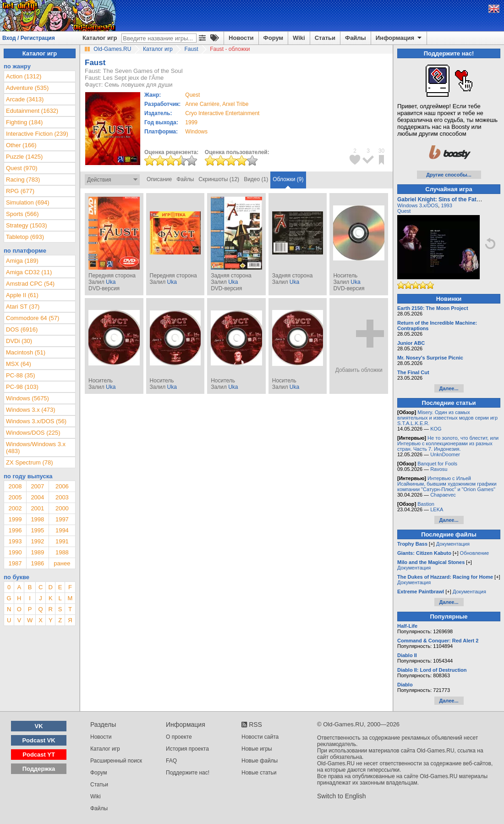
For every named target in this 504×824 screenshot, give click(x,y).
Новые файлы (260, 761)
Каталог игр (100, 38)
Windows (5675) (27, 398)
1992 (37, 541)
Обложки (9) (288, 179)
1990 (15, 552)
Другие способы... (449, 175)
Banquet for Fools (437, 464)
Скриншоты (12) (219, 179)
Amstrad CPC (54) (30, 284)
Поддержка (39, 769)
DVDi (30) (19, 341)
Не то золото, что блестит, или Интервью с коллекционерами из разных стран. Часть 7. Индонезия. (448, 443)
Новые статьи (259, 773)
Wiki (299, 38)
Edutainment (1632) (32, 111)
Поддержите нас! (188, 773)
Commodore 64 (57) (33, 318)
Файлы (356, 38)
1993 (15, 541)
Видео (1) (256, 179)
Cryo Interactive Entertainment (222, 113)
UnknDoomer (445, 454)
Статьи (325, 38)
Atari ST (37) (23, 307)
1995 (37, 530)
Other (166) (21, 145)
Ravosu (439, 469)
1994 (62, 530)
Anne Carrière (202, 104)
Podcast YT (39, 755)
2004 (37, 497)
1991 (62, 541)
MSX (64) (19, 364)
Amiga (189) (22, 261)
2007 (37, 486)
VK (39, 726)
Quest (404, 211)
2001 (37, 508)
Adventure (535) (27, 88)
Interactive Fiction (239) (37, 134)
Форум (273, 38)
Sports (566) (22, 214)
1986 (37, 563)
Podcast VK (38, 740)
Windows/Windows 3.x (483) (36, 448)
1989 (37, 552)
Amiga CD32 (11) (29, 272)
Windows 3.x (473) (31, 410)
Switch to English (342, 796)
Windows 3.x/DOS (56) (36, 421)
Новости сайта (260, 737)
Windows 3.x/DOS (418, 205)
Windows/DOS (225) (33, 433)
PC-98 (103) (22, 387)
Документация (453, 544)
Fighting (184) (24, 122)
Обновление (475, 553)
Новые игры (257, 749)
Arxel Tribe (235, 104)
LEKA (437, 509)
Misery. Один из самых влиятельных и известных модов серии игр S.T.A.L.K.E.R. (447, 418)
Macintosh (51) (26, 352)
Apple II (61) (22, 295)
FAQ (171, 761)
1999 (191, 122)
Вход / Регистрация (29, 38)
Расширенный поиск (116, 761)
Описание (159, 179)
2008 (15, 486)
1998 (37, 519)
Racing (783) (23, 180)
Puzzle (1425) (24, 157)
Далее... (449, 388)
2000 (62, 508)
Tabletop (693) (25, 237)
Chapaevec (443, 495)
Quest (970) (22, 168)
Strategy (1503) (27, 225)
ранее (62, 563)
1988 (62, 552)
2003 (62, 497)
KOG (436, 429)
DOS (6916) (22, 329)
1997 (62, 519)
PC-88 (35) (21, 375)
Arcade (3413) (25, 99)
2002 (15, 508)
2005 (15, 497)
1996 (15, 530)
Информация (399, 38)
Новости (241, 38)
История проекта (187, 749)
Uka (111, 282)
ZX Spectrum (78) (30, 462)
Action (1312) (24, 76)
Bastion (426, 504)
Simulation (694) (28, 202)
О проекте (179, 737)
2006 (62, 486)
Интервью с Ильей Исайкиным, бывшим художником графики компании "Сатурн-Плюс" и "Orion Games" (447, 484)
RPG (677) (20, 191)
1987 (15, 563)
